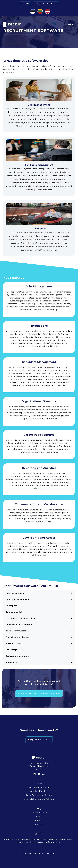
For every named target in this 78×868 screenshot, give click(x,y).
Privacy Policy (50, 853)
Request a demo (46, 4)
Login (25, 4)
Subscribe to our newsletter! (39, 693)
